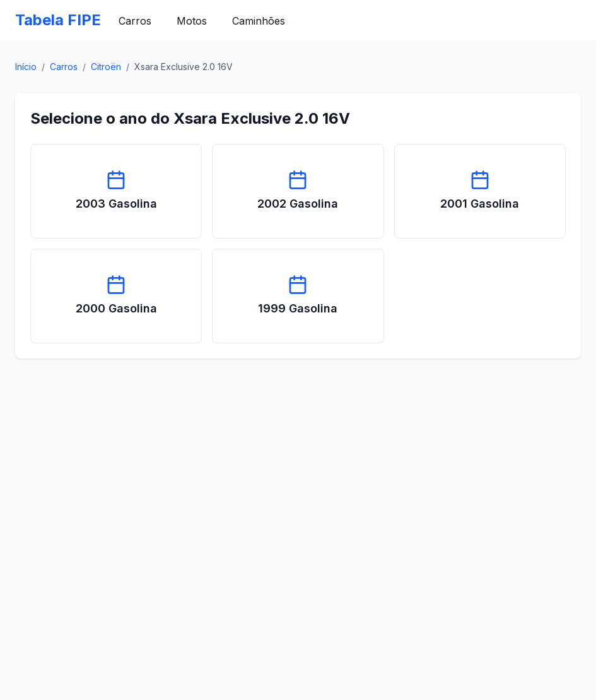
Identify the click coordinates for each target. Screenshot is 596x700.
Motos (192, 21)
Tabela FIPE (58, 20)
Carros (135, 21)
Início (26, 67)
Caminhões (259, 21)
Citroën (106, 67)
